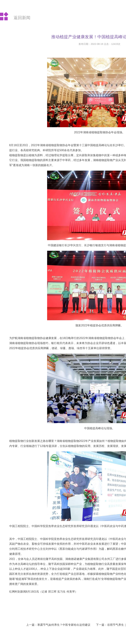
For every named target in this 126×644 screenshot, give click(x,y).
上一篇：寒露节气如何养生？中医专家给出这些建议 (58, 625)
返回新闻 (22, 18)
